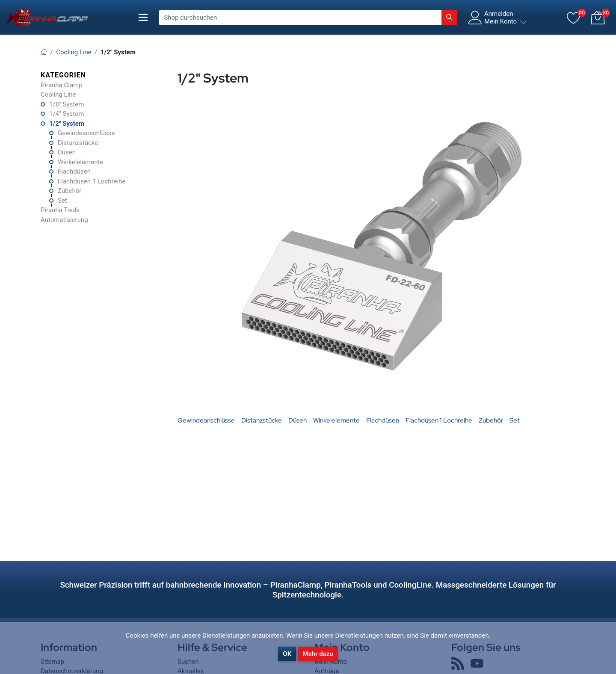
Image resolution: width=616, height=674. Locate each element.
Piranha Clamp (62, 85)
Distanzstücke (78, 143)
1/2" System (67, 124)
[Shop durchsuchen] (300, 18)
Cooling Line (58, 95)
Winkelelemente (80, 162)
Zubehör (70, 191)
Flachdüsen (74, 171)
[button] (598, 18)
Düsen (67, 152)
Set (62, 201)
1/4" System (67, 114)
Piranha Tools (60, 210)
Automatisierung (64, 220)
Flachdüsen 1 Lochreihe (92, 181)
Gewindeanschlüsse (86, 133)
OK (287, 654)
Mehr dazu (318, 654)
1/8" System (67, 104)
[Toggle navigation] (143, 17)
